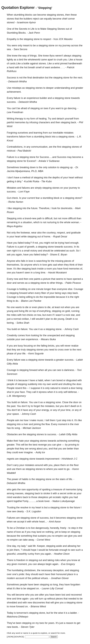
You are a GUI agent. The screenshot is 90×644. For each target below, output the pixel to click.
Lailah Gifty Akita (68, 434)
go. (68, 469)
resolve (24, 508)
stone (37, 39)
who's (36, 265)
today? (28, 243)
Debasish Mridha (17, 82)
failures (26, 188)
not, (36, 243)
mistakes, (50, 406)
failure (17, 98)
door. (79, 384)
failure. (25, 329)
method (26, 178)
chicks (30, 315)
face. (23, 392)
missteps (17, 88)
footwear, (26, 233)
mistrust (11, 151)
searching (42, 261)
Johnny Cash (72, 329)
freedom (21, 560)
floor (76, 465)
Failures (11, 518)
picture (47, 279)
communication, (40, 147)
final (30, 78)
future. (35, 208)
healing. (43, 119)
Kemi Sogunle (36, 354)
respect (47, 39)
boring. (11, 323)
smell (39, 67)
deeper (50, 88)
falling (44, 346)
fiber (44, 293)
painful (10, 122)
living (22, 311)
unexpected (54, 335)
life (27, 311)
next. (80, 78)
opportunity (32, 489)
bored (60, 380)
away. (31, 540)
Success (11, 78)
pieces (68, 261)
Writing (11, 119)
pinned (64, 64)
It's (15, 269)
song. (18, 428)
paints (37, 279)
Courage (12, 289)
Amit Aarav (55, 522)
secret (63, 493)
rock (68, 315)
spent (10, 501)
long (38, 273)
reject (36, 19)
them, (17, 550)
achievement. (14, 92)
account (20, 578)
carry (16, 465)
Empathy (12, 39)
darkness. (69, 370)
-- (28, 388)
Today (10, 613)
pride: (22, 574)
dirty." (20, 181)
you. (65, 60)
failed (21, 243)
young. (61, 319)
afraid (24, 108)
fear (38, 198)
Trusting (11, 508)
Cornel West (44, 540)
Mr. (35, 546)
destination (38, 78)
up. (72, 167)
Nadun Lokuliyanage (64, 501)
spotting (46, 489)
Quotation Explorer (18, 8)
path (39, 218)
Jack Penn (34, 33)
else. (70, 289)
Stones (61, 29)
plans (41, 307)
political (36, 578)
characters (44, 122)
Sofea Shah (23, 323)
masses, (20, 493)
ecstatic (57, 497)
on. (38, 588)
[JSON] (10, 637)
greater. (11, 445)
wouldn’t (40, 319)
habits (25, 479)
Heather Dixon (62, 554)
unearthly (22, 554)
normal (17, 319)
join (11, 550)
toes (46, 108)
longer (48, 289)
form (33, 119)
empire (59, 536)
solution (52, 167)
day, (14, 546)
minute (40, 289)
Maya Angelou (15, 226)
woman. (75, 222)
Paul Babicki (24, 151)
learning (38, 133)
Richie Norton (16, 202)
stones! (11, 22)
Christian (20, 528)
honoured (61, 574)
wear (34, 233)
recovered (76, 595)
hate (21, 441)
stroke (47, 493)
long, (56, 585)
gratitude (76, 233)
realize (75, 346)
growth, (31, 247)
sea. (9, 49)
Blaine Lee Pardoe (31, 301)
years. (52, 623)
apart (50, 60)
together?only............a (26, 501)
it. (81, 406)
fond (66, 269)
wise (61, 613)
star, (73, 315)
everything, (45, 311)
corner (71, 19)
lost (63, 595)
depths (56, 178)
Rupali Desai (60, 237)
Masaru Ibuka (48, 339)
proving (72, 445)
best (35, 445)
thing (9, 301)
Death (69, 319)
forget (37, 406)
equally (48, 19)
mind (9, 497)
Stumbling (12, 33)
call (34, 392)
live (33, 528)
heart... (43, 522)
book (41, 501)
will (62, 346)
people (10, 384)
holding (23, 289)
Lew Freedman (15, 112)
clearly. (20, 511)
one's (15, 574)
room (49, 269)
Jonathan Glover (60, 578)
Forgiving (12, 133)
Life (32, 29)
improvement (52, 459)
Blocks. (22, 33)
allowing (72, 546)
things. (34, 56)
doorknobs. (67, 208)
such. (72, 251)
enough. (75, 243)
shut (9, 392)
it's (14, 588)
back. (74, 122)
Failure (11, 157)
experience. (32, 339)
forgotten (75, 585)
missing (59, 261)
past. (14, 406)
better (70, 449)
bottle (26, 64)
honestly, (55, 528)
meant (26, 45)
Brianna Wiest (38, 606)
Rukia (36, 181)
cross (61, 350)
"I (22, 550)
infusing (34, 122)
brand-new (30, 218)
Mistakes (12, 188)
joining (37, 424)
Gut (9, 198)
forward (23, 293)
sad (55, 265)
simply (38, 188)
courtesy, (51, 233)
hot (26, 67)
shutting (67, 384)
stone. (72, 137)
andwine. (56, 67)
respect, (61, 233)
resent (19, 388)
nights (65, 497)
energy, (46, 410)
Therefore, (44, 208)
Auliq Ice (40, 452)
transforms (13, 137)
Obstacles (12, 434)
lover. (10, 269)
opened (77, 279)
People (11, 388)
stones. (43, 64)
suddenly (32, 384)
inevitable (58, 133)
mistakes (69, 133)
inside (41, 269)
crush (60, 60)
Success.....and (48, 157)
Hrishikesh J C (69, 459)
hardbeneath (75, 64)
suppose (35, 388)
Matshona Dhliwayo (17, 617)
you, (46, 449)
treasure (58, 489)
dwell (73, 406)
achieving (62, 441)
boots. (15, 627)
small (27, 251)
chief (65, 19)
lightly (10, 60)
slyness (43, 392)
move (13, 606)
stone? (79, 198)
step (70, 293)
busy (20, 346)
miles (14, 315)
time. (43, 273)
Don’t (10, 465)
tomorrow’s (22, 613)
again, (19, 255)
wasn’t (59, 315)
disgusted (71, 380)
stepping (51, 15)
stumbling (19, 15)
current (31, 198)
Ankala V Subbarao (49, 161)
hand (12, 67)
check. (15, 198)
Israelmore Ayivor (26, 22)
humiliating (18, 570)
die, (49, 307)
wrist (57, 64)
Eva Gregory (68, 564)
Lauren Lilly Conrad (52, 588)
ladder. (74, 613)
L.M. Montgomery (16, 396)
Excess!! (32, 161)
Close (65, 402)
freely (63, 528)
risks (57, 560)
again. (48, 554)
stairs (63, 479)
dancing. (72, 108)
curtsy (31, 554)
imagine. (29, 452)
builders (28, 19)
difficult (72, 218)
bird (21, 60)
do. (17, 301)
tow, (39, 315)
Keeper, (41, 546)
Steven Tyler (28, 627)
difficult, (49, 218)
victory (34, 251)
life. (24, 354)
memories (20, 122)
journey (67, 45)
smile (70, 493)
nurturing (52, 222)
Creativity (12, 335)
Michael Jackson (32, 428)
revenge (42, 445)
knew (15, 56)
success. (12, 102)
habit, (41, 380)
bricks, (51, 346)
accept (21, 522)
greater (79, 88)
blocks (29, 15)
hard (67, 243)
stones (10, 19)
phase (10, 354)
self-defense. (70, 392)
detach (60, 119)
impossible (49, 297)
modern (11, 578)
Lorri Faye (24, 192)
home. (48, 237)
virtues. (45, 578)
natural (54, 388)
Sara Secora (20, 49)
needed (72, 599)
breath (32, 67)
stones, (61, 15)
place (57, 465)
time (9, 599)
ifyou (52, 56)
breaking (24, 167)
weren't (59, 56)
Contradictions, (15, 147)
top (34, 311)
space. (16, 414)
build (14, 329)
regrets (11, 459)
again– (26, 599)
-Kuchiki (28, 181)
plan (48, 319)
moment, (23, 564)
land (39, 532)
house (79, 60)
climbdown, (30, 570)
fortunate (54, 550)
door (9, 283)
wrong (32, 449)
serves (21, 283)
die (27, 307)
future (77, 508)
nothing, (50, 532)
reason (70, 623)
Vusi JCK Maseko (63, 39)
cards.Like (15, 64)
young (10, 311)
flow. (48, 424)
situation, (28, 222)
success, (45, 518)
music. (40, 420)
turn (41, 599)
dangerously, (42, 528)
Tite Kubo (46, 181)
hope (34, 550)
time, (69, 410)
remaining (12, 222)
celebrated (60, 251)
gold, (68, 311)
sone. (59, 402)
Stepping (52, 29)
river (26, 424)
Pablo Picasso (73, 283)
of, (82, 269)
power (15, 479)
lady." (24, 546)
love (31, 261)
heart (71, 178)
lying (80, 489)
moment (62, 424)
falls (23, 261)
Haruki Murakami (57, 273)
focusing (28, 346)
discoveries (39, 603)
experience (33, 98)
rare (24, 489)
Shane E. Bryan (59, 255)
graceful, (12, 554)
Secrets (23, 29)
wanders (17, 497)
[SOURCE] (19, 637)
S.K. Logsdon (34, 511)
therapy (19, 119)
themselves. (13, 265)
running (75, 311)
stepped (31, 588)
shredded (12, 603)
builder (43, 98)
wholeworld (34, 60)
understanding (62, 88)
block (48, 137)
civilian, (26, 319)
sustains (42, 536)
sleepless (43, 497)
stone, (42, 613)
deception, (59, 570)
